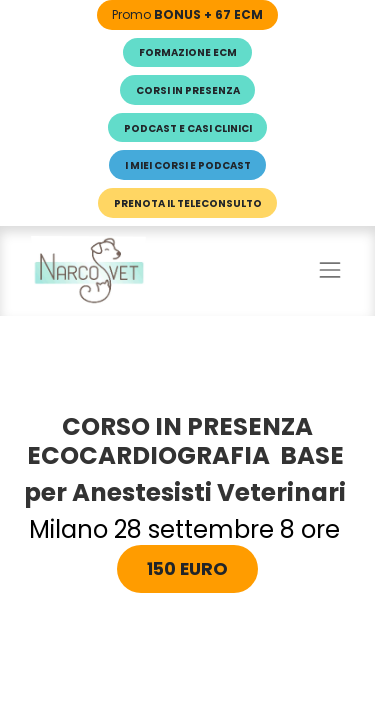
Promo (187, 14)
